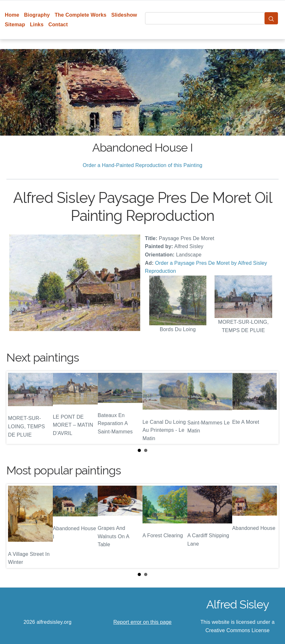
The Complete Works (81, 15)
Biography (37, 15)
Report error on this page (142, 622)
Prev (16, 408)
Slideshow (124, 15)
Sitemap (15, 25)
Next (269, 408)
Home (12, 15)
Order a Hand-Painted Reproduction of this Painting (142, 165)
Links (37, 25)
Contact (58, 25)
